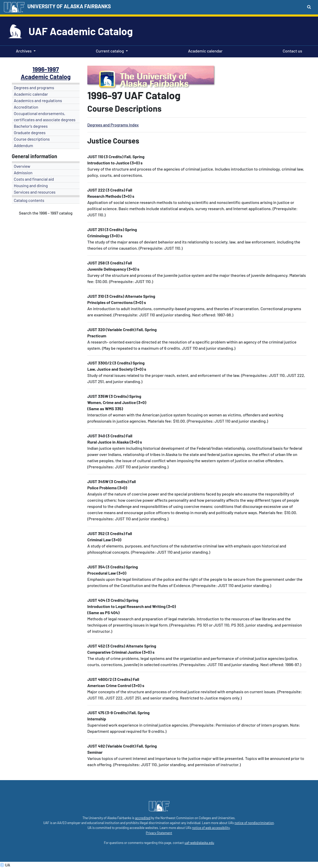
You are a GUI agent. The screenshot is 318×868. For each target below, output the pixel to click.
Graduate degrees (30, 132)
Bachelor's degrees (31, 126)
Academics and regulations (38, 100)
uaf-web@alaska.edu (199, 843)
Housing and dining (31, 185)
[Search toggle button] (309, 7)
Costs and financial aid (34, 179)
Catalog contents (29, 200)
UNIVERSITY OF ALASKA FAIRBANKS (69, 6)
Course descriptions (32, 139)
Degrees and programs (34, 87)
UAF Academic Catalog (81, 31)
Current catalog (110, 51)
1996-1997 (46, 69)
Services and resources (35, 192)
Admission (23, 173)
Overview (22, 166)
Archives (24, 51)
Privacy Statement (159, 833)
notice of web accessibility (211, 828)
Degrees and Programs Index (113, 125)
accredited (143, 818)
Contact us (291, 50)
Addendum (24, 145)
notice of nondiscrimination (254, 823)
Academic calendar (204, 50)
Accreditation (26, 107)
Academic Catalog (46, 77)
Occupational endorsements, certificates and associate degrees (45, 116)
